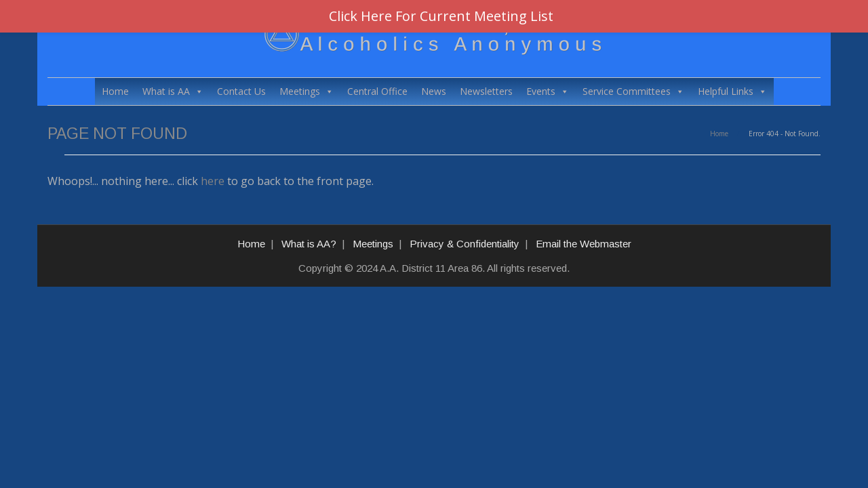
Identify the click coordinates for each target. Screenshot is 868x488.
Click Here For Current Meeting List (441, 16)
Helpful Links (732, 91)
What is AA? (309, 244)
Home (115, 91)
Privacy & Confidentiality (465, 244)
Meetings (307, 91)
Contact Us (241, 91)
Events (548, 91)
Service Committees (633, 91)
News (434, 91)
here (213, 181)
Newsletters (486, 91)
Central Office (377, 91)
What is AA (173, 91)
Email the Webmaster (584, 244)
